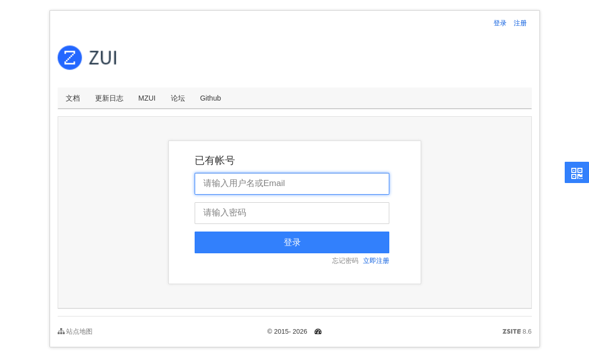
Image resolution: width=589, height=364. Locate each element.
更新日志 (109, 98)
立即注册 (376, 261)
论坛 (178, 98)
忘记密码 (345, 261)
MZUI (147, 98)
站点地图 (75, 331)
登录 (500, 23)
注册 (520, 23)
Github (211, 98)
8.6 (517, 332)
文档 (73, 98)
